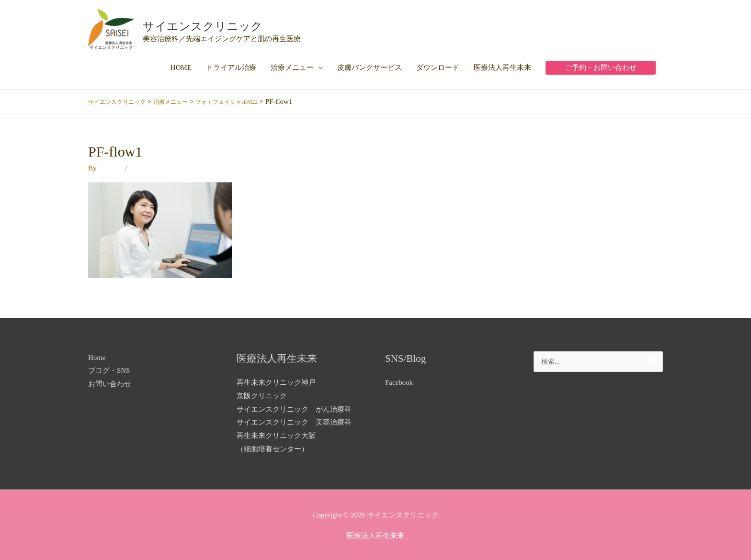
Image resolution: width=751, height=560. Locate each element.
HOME (181, 66)
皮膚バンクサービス (370, 66)
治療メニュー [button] (292, 66)
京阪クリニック (262, 394)
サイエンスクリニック (226, 24)
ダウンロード (438, 66)
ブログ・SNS (109, 369)
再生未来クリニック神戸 (276, 381)
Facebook (399, 381)
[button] (601, 66)
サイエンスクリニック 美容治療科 (294, 420)
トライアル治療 (231, 66)
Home (97, 355)
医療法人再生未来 (502, 66)
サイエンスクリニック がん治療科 (294, 407)
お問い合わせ (110, 382)
